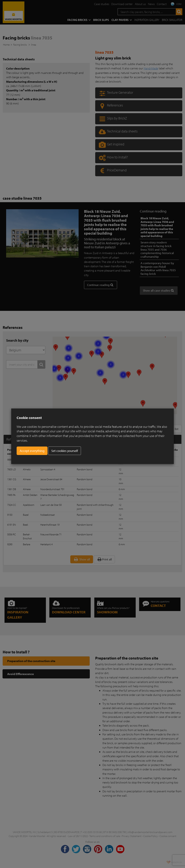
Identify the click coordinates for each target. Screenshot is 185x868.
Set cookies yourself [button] (65, 451)
